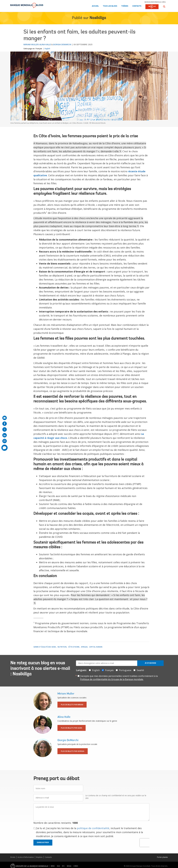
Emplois (39, 857)
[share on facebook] (5, 424)
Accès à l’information (26, 857)
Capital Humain (96, 647)
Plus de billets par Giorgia (73, 751)
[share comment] (4, 448)
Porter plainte (162, 857)
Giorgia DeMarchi (62, 44)
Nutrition (62, 647)
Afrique (84, 647)
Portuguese (125, 670)
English (47, 49)
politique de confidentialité (93, 828)
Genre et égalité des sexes (45, 647)
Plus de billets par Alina (72, 728)
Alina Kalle (45, 44)
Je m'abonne (150, 663)
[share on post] (5, 429)
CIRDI (76, 866)
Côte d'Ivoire (74, 647)
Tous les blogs (110, 6)
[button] (164, 7)
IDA (58, 866)
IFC (63, 866)
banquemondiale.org (155, 2)
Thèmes (125, 6)
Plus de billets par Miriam (72, 705)
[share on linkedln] (5, 435)
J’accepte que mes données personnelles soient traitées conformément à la (119, 678)
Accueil (95, 6)
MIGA (69, 866)
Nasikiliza (98, 18)
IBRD (53, 866)
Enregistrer (43, 843)
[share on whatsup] (5, 441)
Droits (13, 857)
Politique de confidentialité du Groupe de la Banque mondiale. (112, 679)
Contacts (137, 6)
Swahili (140, 670)
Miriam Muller (31, 44)
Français (39, 49)
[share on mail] (5, 418)
